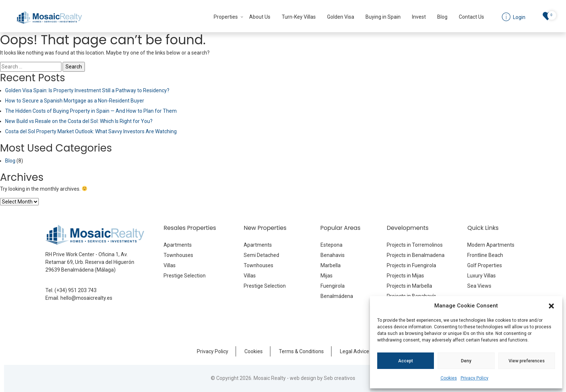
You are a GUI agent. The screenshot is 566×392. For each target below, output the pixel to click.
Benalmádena (337, 296)
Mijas (327, 276)
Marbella (331, 265)
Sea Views (479, 286)
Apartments (178, 245)
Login (519, 17)
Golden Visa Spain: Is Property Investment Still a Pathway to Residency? (87, 90)
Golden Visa (341, 17)
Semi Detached (261, 255)
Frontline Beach (485, 255)
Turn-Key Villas (299, 17)
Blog (442, 17)
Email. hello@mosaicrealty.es (79, 298)
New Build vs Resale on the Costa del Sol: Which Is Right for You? (79, 121)
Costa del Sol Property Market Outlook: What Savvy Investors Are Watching (91, 131)
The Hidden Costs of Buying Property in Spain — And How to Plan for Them (91, 111)
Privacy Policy (475, 378)
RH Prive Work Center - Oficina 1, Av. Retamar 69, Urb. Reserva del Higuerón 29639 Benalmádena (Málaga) (90, 262)
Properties (226, 17)
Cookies (449, 378)
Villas (170, 265)
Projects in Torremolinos (415, 245)
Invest (419, 17)
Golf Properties (485, 265)
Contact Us (471, 17)
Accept (406, 361)
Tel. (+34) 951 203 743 (71, 290)
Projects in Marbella (409, 286)
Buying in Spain (383, 17)
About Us (260, 17)
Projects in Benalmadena (416, 255)
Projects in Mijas (405, 276)
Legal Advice (355, 351)
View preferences (527, 361)
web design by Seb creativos (323, 378)
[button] (551, 306)
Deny (466, 361)
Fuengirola (333, 286)
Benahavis (333, 255)
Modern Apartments (491, 245)
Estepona (331, 245)
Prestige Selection (185, 276)
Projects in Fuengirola (411, 265)
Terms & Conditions (301, 351)
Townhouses (178, 255)
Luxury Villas (481, 276)
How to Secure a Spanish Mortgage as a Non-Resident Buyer (75, 101)
